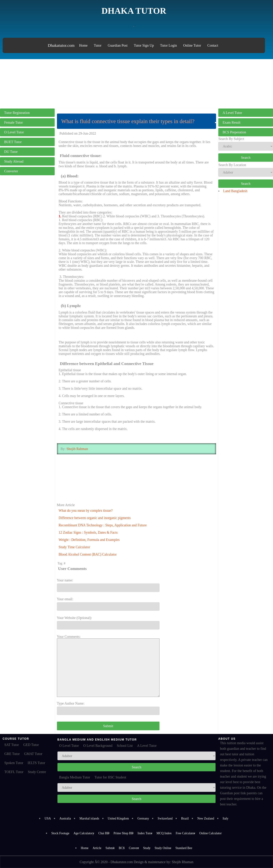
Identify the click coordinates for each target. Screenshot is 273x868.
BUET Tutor (13, 142)
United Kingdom (118, 818)
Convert (134, 848)
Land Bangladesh (235, 191)
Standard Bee (184, 848)
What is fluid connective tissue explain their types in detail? (128, 121)
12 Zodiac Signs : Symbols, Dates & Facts (88, 532)
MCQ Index (164, 833)
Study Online (163, 848)
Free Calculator (185, 833)
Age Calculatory (84, 833)
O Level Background (98, 746)
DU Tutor (11, 152)
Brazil (185, 818)
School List (125, 746)
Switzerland (165, 818)
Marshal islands (89, 818)
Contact (213, 45)
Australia (65, 818)
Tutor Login (169, 45)
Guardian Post (118, 45)
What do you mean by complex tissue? (86, 511)
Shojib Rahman (77, 449)
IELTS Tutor (36, 763)
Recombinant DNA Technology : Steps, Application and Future (103, 525)
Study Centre (37, 772)
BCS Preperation (234, 132)
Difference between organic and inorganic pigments (95, 518)
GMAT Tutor (33, 754)
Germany (143, 818)
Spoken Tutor (14, 763)
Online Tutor (192, 45)
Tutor (98, 45)
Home (83, 45)
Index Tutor (145, 833)
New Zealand (206, 818)
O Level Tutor (14, 132)
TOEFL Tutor (14, 772)
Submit (110, 848)
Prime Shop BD (123, 833)
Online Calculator (210, 833)
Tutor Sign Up (144, 45)
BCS (122, 848)
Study (147, 848)
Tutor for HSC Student (110, 777)
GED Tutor (31, 745)
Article (97, 848)
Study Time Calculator (74, 547)
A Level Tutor (232, 113)
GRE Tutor (12, 754)
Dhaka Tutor (134, 11)
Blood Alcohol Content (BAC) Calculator (88, 554)
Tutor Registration (17, 113)
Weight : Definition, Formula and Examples (89, 540)
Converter (11, 171)
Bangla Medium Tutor (75, 777)
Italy (226, 818)
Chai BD (104, 833)
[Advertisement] (136, 83)
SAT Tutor (12, 745)
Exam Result (231, 122)
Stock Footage (60, 833)
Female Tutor (13, 122)
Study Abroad (14, 161)
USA (48, 818)
